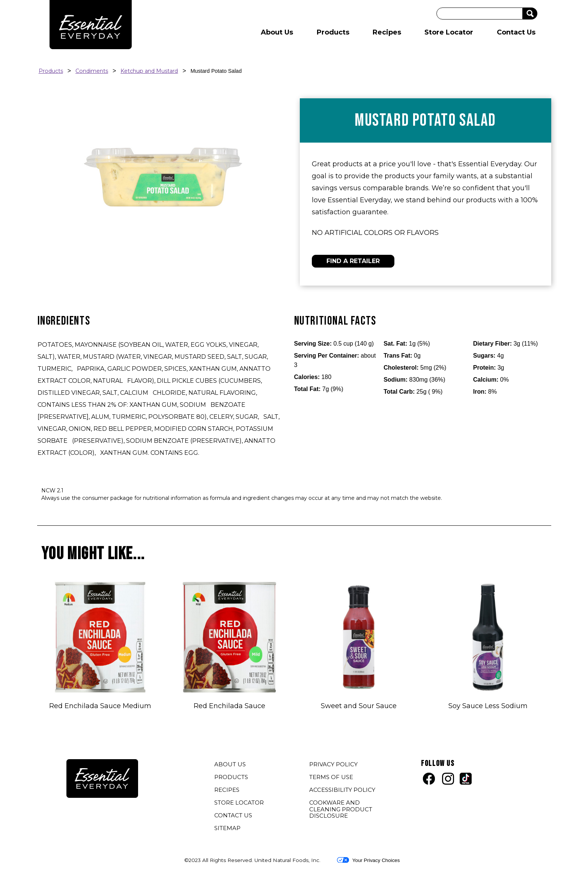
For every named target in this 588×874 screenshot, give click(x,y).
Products (333, 32)
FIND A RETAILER (353, 261)
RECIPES (227, 790)
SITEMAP (227, 828)
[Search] (480, 14)
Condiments (92, 71)
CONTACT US (233, 815)
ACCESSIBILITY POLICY (343, 791)
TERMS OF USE (332, 778)
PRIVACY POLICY (334, 765)
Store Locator (449, 32)
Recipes (387, 32)
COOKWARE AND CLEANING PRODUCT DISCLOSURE (341, 810)
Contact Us (516, 32)
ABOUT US (230, 764)
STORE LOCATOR (239, 803)
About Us (277, 32)
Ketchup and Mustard (149, 71)
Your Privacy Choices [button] (368, 860)
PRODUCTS (231, 777)
